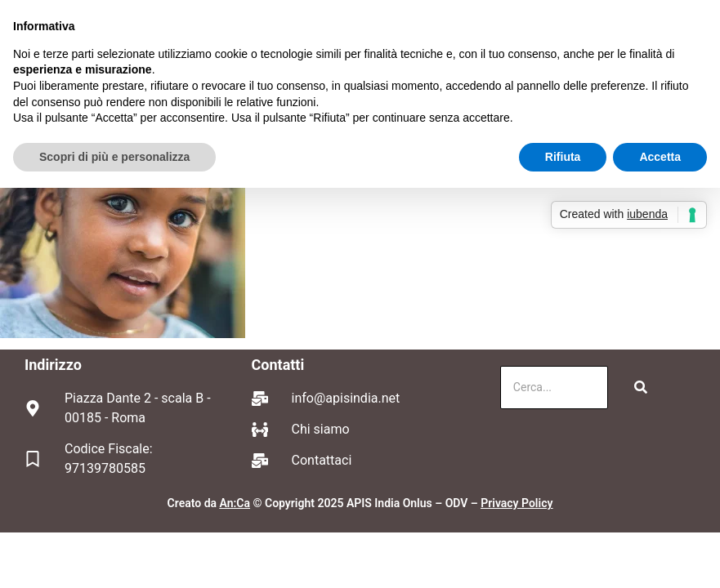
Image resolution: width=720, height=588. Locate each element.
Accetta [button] (660, 157)
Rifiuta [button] (563, 157)
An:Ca (235, 503)
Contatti (278, 365)
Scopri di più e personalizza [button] (114, 157)
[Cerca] (554, 388)
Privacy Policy (517, 503)
